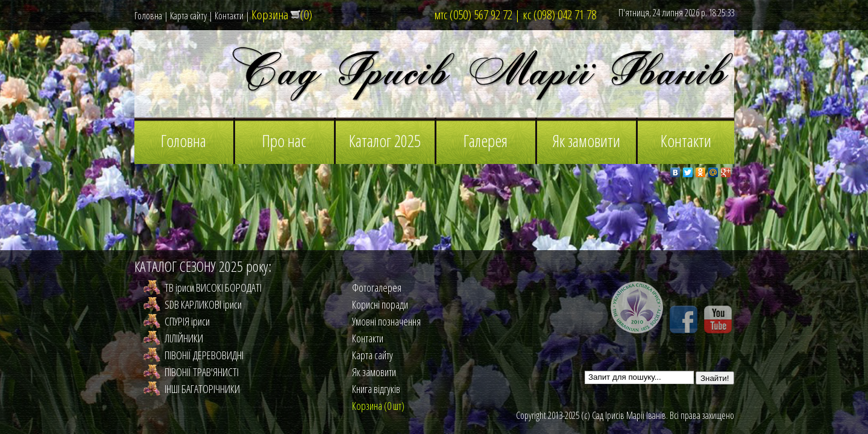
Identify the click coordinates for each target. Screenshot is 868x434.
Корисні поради (380, 304)
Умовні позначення (386, 321)
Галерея (486, 140)
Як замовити (586, 140)
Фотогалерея (377, 288)
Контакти (229, 16)
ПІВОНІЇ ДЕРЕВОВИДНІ (204, 355)
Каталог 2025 (385, 140)
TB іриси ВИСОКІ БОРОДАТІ (213, 288)
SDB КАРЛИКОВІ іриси (203, 304)
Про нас (284, 140)
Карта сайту (188, 16)
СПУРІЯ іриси (187, 321)
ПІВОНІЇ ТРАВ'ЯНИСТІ (202, 372)
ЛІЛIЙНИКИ (184, 338)
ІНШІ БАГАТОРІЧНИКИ (202, 389)
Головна (148, 16)
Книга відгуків (376, 389)
